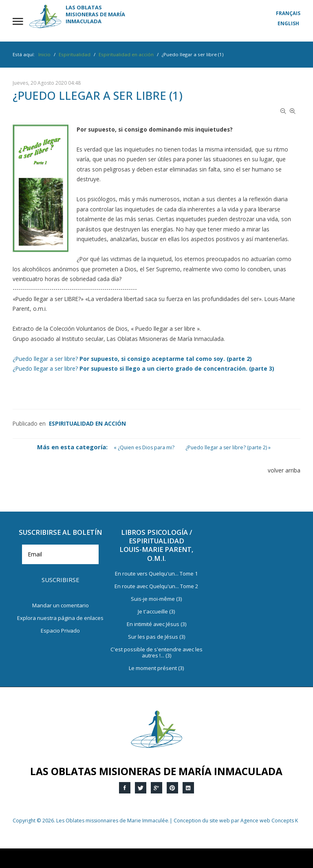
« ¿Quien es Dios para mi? (144, 447)
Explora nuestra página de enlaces (60, 618)
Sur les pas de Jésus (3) (156, 637)
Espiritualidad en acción (87, 423)
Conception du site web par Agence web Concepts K (236, 821)
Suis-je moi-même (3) (156, 599)
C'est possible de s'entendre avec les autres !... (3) (156, 653)
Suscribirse (61, 580)
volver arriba (284, 470)
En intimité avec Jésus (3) (156, 624)
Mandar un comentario (61, 606)
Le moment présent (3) (156, 668)
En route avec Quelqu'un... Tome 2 (156, 587)
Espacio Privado (60, 631)
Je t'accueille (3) (156, 612)
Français (288, 13)
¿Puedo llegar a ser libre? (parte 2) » (228, 447)
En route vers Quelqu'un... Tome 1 (156, 574)
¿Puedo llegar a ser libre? (132, 359)
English (288, 23)
